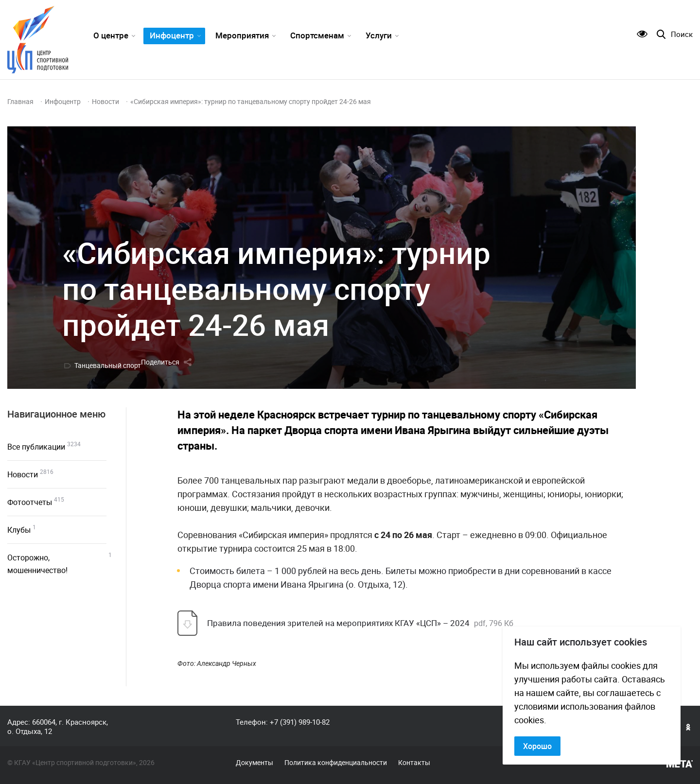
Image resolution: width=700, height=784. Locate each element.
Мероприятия (242, 35)
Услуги (379, 35)
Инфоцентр (172, 35)
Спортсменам (317, 35)
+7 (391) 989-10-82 (300, 722)
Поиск (682, 34)
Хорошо (537, 746)
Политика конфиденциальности (336, 763)
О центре (111, 35)
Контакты (414, 763)
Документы (254, 763)
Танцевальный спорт (108, 366)
